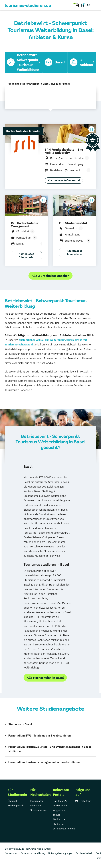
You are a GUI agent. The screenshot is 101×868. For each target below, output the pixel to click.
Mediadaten (37, 801)
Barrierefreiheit (84, 853)
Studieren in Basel (20, 724)
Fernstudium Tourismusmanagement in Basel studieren (44, 762)
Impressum (11, 853)
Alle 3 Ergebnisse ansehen (50, 276)
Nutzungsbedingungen (60, 853)
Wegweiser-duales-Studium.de (59, 815)
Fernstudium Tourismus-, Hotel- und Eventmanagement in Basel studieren (50, 749)
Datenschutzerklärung (33, 853)
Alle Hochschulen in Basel (45, 678)
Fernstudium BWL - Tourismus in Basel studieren (40, 736)
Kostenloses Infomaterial (64, 180)
